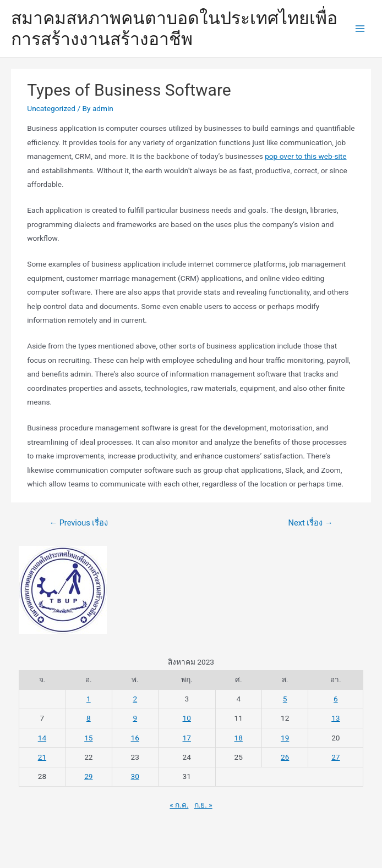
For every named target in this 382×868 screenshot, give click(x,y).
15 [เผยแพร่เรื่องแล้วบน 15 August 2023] (88, 738)
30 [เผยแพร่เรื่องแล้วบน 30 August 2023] (135, 776)
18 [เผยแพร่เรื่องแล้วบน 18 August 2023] (239, 738)
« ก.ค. (179, 805)
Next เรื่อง (311, 523)
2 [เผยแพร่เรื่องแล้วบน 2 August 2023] (135, 699)
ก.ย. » (203, 805)
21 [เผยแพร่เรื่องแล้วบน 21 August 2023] (42, 757)
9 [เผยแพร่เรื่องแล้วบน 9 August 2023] (135, 718)
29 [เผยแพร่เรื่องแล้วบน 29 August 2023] (88, 776)
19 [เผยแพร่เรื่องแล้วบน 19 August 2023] (285, 738)
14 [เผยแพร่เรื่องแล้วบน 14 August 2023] (42, 738)
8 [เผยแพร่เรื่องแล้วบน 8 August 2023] (89, 718)
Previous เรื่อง (78, 523)
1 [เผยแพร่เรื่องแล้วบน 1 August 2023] (89, 699)
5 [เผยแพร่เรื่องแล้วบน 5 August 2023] (285, 699)
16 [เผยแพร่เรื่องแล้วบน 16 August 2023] (135, 738)
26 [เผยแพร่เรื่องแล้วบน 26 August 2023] (285, 757)
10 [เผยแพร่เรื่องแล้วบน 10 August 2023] (187, 718)
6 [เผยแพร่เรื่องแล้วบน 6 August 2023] (336, 699)
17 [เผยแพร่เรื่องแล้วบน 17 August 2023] (187, 738)
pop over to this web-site (305, 156)
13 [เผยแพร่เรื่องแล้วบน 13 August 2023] (335, 718)
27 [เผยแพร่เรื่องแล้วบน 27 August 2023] (335, 757)
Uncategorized (51, 108)
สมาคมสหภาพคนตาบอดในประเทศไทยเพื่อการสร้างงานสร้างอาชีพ (174, 29)
